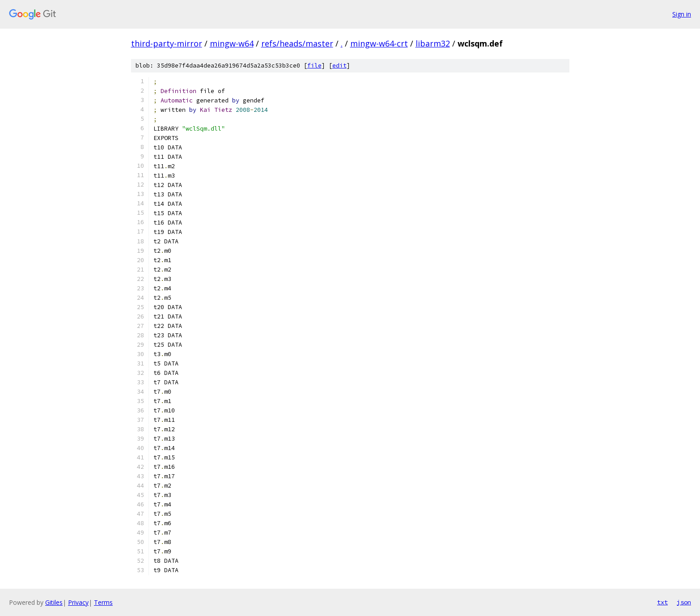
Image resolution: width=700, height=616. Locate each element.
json (684, 602)
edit (339, 66)
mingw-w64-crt (379, 43)
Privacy (78, 602)
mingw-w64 (232, 43)
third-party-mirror (167, 43)
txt (662, 602)
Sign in (682, 14)
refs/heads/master (297, 43)
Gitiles (54, 602)
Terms (103, 602)
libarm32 (433, 43)
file (314, 66)
